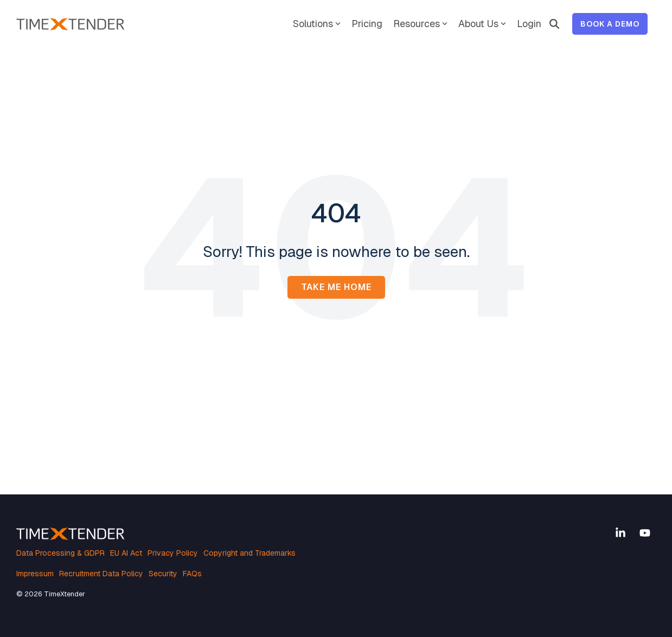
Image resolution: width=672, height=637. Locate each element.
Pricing (367, 24)
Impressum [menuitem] (35, 574)
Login (529, 24)
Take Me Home (336, 287)
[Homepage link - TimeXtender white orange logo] (71, 534)
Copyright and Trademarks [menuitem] (249, 553)
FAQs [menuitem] (192, 574)
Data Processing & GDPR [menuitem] (60, 553)
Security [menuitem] (163, 574)
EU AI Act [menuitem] (126, 553)
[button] (622, 533)
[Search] (554, 24)
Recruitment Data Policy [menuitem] (101, 574)
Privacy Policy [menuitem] (173, 553)
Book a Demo (610, 24)
